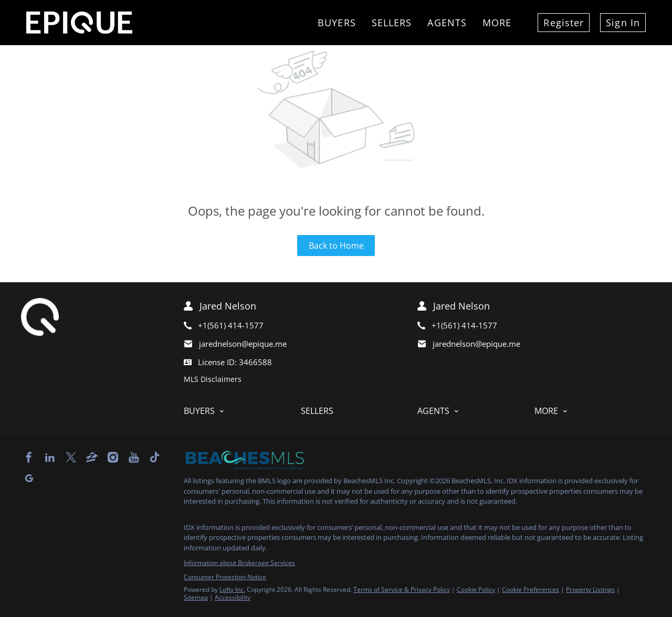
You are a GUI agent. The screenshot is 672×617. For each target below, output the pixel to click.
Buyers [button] (337, 23)
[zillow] (92, 458)
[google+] (29, 478)
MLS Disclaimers (213, 379)
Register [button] (564, 23)
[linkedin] (50, 458)
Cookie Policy (476, 589)
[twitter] (71, 458)
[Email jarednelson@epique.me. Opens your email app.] (285, 344)
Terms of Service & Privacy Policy (402, 589)
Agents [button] (447, 23)
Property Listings (590, 589)
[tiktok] (155, 458)
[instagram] (113, 458)
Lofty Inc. (232, 589)
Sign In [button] (623, 23)
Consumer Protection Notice (225, 577)
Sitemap (196, 597)
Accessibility (233, 597)
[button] (242, 411)
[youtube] (134, 458)
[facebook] (29, 458)
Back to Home (336, 246)
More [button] (497, 23)
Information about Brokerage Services (239, 563)
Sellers (392, 23)
